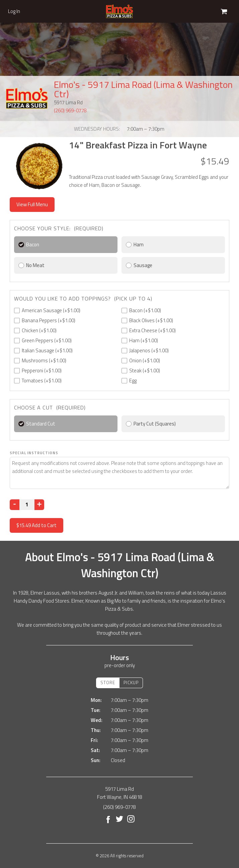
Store (108, 683)
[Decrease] (15, 505)
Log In (14, 11)
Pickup (131, 683)
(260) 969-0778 (70, 110)
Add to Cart (36, 525)
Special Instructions (34, 453)
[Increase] (39, 505)
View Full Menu (32, 204)
